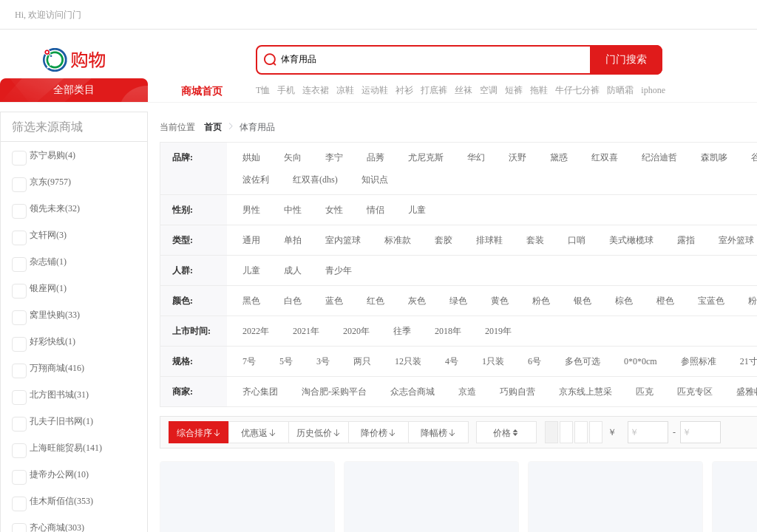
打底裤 (434, 90)
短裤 (514, 90)
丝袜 (464, 90)
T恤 (263, 90)
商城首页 (202, 91)
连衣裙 (316, 90)
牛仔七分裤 (577, 90)
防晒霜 (620, 90)
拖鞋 (539, 90)
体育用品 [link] (257, 127)
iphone (653, 90)
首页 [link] (213, 127)
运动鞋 (375, 90)
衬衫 (404, 90)
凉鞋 (345, 90)
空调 (489, 90)
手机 (286, 90)
